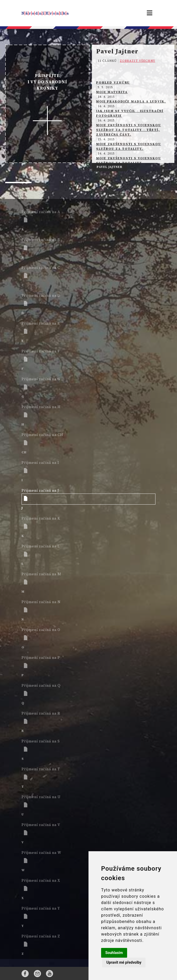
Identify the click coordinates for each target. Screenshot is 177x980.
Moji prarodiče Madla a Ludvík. (131, 102)
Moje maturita (112, 92)
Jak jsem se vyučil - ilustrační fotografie (130, 113)
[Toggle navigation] (150, 13)
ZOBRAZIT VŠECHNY (137, 61)
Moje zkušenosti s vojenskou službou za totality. (129, 147)
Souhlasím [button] (114, 953)
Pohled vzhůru (113, 83)
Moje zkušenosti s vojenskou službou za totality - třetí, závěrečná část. (129, 130)
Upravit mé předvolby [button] (124, 962)
